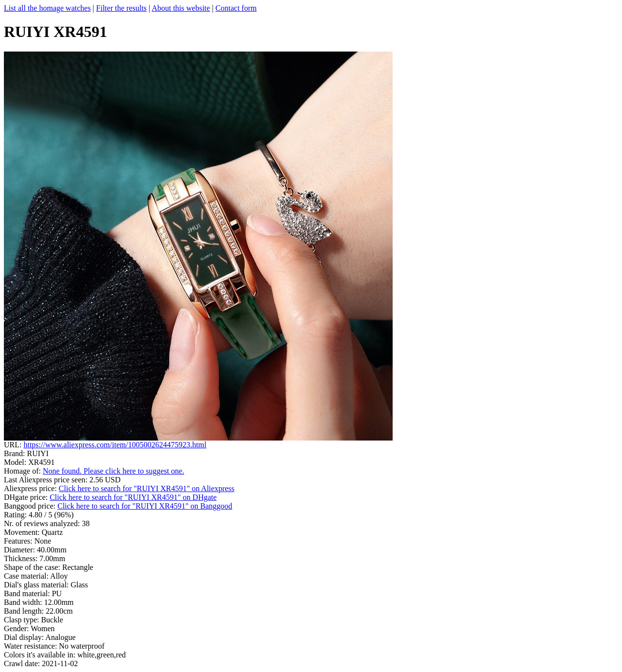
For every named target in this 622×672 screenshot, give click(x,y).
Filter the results (121, 8)
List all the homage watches (47, 8)
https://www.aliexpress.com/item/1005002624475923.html (115, 445)
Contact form (236, 8)
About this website (181, 8)
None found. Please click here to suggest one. (113, 471)
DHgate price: (27, 497)
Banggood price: (31, 506)
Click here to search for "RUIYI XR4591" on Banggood (145, 506)
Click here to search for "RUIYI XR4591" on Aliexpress (147, 488)
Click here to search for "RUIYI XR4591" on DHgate (133, 497)
